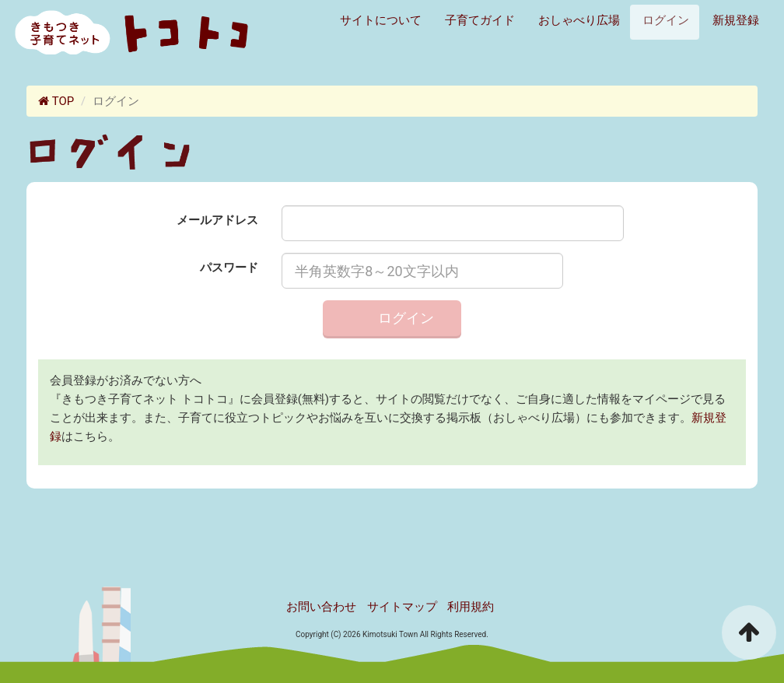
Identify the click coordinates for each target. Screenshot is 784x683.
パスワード (229, 268)
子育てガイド (478, 20)
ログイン (665, 20)
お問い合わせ (321, 607)
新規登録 (734, 20)
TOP (56, 101)
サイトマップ (402, 607)
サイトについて (379, 20)
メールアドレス (217, 220)
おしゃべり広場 (577, 20)
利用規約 (471, 607)
